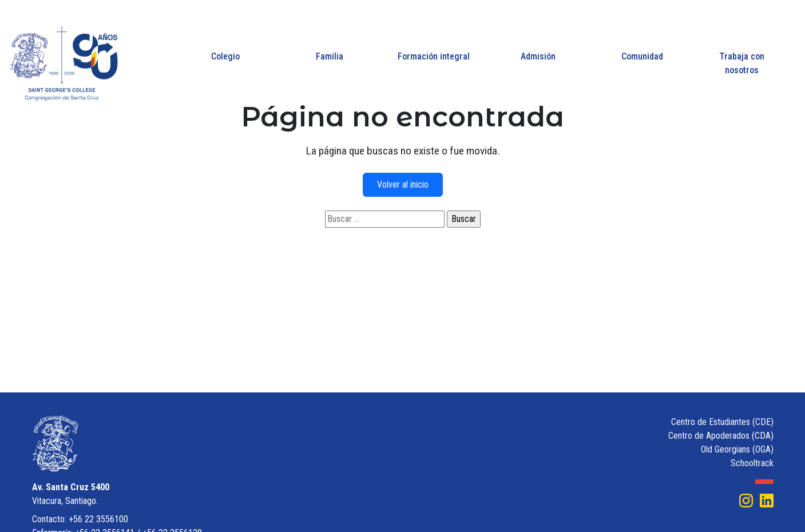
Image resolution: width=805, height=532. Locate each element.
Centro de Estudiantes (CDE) (722, 422)
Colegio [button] (225, 56)
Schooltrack (752, 463)
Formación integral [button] (434, 56)
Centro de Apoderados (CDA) (721, 436)
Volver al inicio (403, 184)
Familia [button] (330, 56)
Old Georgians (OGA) (737, 449)
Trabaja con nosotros (742, 63)
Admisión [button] (538, 56)
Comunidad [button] (642, 56)
